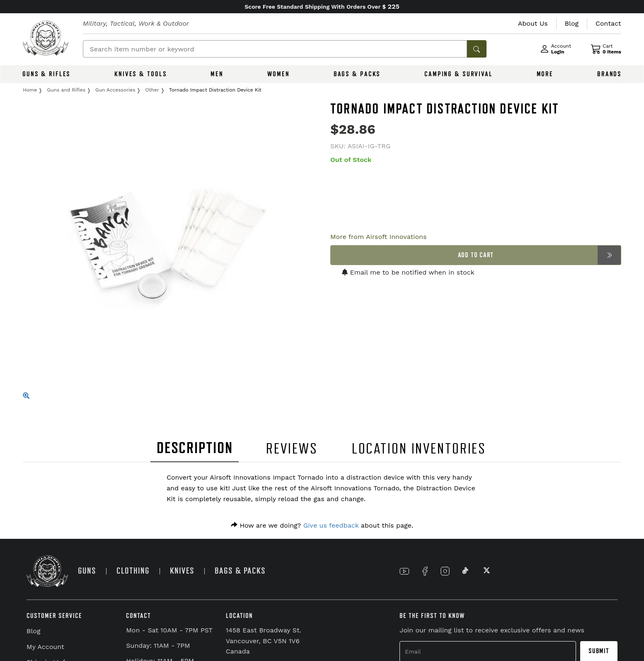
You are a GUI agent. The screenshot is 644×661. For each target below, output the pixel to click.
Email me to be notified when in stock (408, 272)
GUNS (87, 571)
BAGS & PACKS (357, 74)
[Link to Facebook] (425, 571)
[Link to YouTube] (404, 571)
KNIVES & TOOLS (140, 74)
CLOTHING (133, 571)
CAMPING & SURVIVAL (459, 74)
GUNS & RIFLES (46, 74)
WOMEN (278, 74)
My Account (45, 647)
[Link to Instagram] (445, 571)
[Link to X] (486, 571)
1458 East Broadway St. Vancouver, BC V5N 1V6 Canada (264, 641)
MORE (545, 74)
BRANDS (609, 74)
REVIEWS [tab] (292, 449)
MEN (217, 74)
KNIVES (182, 571)
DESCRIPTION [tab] (195, 448)
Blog (33, 631)
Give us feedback (331, 525)
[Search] (275, 49)
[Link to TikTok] (465, 571)
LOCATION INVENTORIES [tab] (419, 449)
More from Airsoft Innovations (378, 237)
